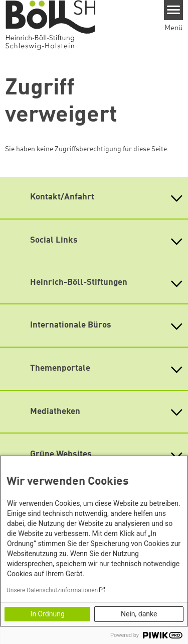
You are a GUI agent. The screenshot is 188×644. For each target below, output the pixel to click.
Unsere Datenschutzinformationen (52, 590)
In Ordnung (48, 614)
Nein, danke (139, 614)
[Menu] (174, 10)
